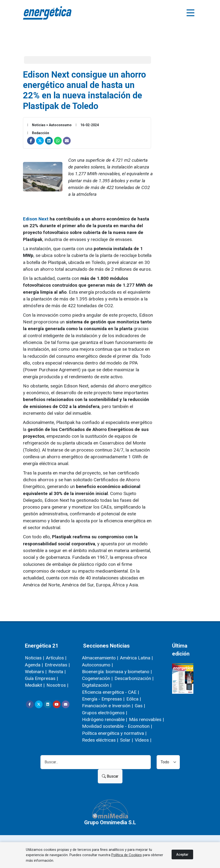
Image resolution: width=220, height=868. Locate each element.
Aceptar (182, 854)
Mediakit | (35, 685)
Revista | (57, 672)
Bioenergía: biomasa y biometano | (117, 672)
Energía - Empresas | (103, 699)
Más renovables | (146, 719)
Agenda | (34, 665)
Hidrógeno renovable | (105, 719)
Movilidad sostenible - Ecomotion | (117, 726)
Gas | (140, 706)
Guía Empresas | (41, 678)
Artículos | (56, 658)
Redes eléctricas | (100, 740)
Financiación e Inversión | (107, 706)
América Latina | (136, 658)
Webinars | (36, 672)
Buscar (110, 776)
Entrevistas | (57, 665)
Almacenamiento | (100, 658)
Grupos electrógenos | (105, 713)
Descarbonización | (134, 678)
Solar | (126, 740)
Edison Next (36, 219)
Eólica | (134, 699)
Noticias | (34, 658)
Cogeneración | (97, 678)
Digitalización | (97, 685)
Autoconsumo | (97, 665)
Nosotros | (57, 685)
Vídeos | (143, 740)
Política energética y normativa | (114, 733)
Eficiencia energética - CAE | (110, 692)
